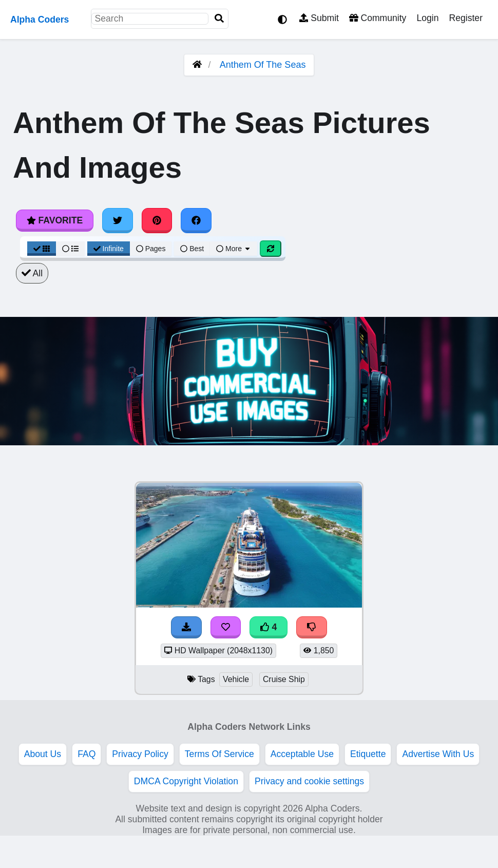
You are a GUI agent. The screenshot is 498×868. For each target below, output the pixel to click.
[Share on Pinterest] (157, 220)
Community (378, 18)
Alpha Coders (40, 20)
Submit (319, 18)
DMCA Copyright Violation (186, 781)
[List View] (70, 249)
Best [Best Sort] (192, 249)
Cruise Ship (284, 679)
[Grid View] (42, 249)
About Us (43, 754)
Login (427, 18)
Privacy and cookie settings (309, 781)
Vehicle (236, 679)
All (32, 273)
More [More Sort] (234, 249)
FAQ (87, 754)
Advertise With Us (438, 754)
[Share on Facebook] (196, 220)
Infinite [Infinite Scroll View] (109, 249)
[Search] (219, 19)
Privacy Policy (140, 754)
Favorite (55, 220)
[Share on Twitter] (118, 220)
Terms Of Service (219, 754)
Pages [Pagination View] (151, 249)
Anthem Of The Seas (263, 65)
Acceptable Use (302, 754)
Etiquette (368, 754)
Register (466, 18)
